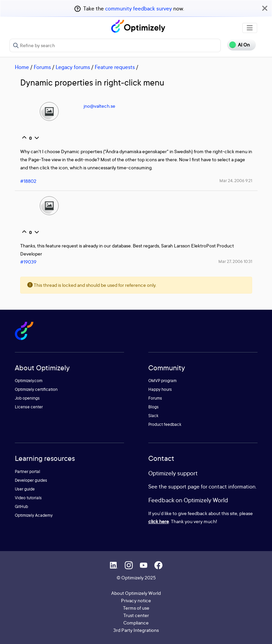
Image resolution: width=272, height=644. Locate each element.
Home (22, 67)
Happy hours (160, 389)
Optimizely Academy (34, 515)
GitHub (21, 506)
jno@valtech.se (99, 106)
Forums (42, 67)
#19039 (28, 262)
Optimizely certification (36, 389)
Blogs (154, 407)
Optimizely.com (29, 381)
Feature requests (115, 67)
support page (184, 486)
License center (29, 407)
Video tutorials (28, 498)
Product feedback (165, 424)
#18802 (28, 181)
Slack (153, 416)
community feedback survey (139, 8)
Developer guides (31, 480)
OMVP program (162, 381)
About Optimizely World (136, 593)
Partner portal (27, 471)
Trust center (136, 615)
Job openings (27, 398)
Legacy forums (73, 67)
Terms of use (136, 608)
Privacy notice (136, 600)
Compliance (136, 623)
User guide (25, 489)
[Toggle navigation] (250, 28)
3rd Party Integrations (136, 630)
